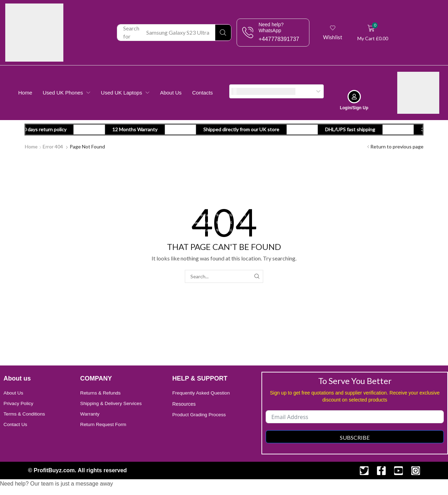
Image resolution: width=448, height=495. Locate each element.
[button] (333, 33)
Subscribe (355, 437)
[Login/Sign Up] (354, 96)
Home (31, 146)
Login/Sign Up (354, 107)
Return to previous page (397, 146)
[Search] (223, 33)
